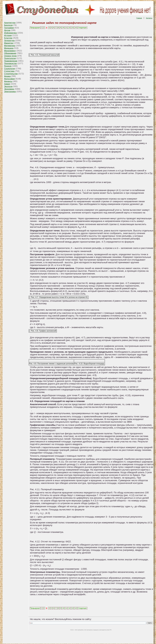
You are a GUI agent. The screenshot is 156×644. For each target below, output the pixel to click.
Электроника (10, 92)
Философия (9, 79)
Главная (139, 18)
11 (66, 28)
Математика (10, 46)
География (9, 28)
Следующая (82, 28)
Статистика (9, 71)
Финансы (8, 81)
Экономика (9, 89)
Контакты (149, 18)
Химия (7, 84)
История (8, 35)
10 (63, 28)
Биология (8, 25)
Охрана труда (10, 56)
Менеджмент (10, 51)
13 (73, 28)
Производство (10, 63)
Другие (7, 30)
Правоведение (11, 61)
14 (76, 28)
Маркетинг (9, 43)
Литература (9, 41)
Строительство (11, 74)
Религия (8, 66)
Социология (10, 69)
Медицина (9, 48)
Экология (8, 86)
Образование (10, 53)
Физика (7, 76)
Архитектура (10, 23)
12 (69, 28)
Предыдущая (35, 28)
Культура (8, 38)
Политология (10, 58)
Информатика (10, 33)
